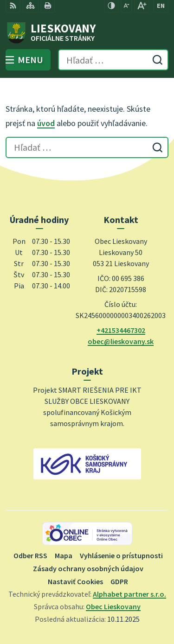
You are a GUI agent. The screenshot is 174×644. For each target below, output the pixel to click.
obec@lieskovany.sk (121, 341)
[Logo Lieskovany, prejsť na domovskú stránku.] (87, 33)
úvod (46, 123)
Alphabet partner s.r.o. (129, 594)
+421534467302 (121, 330)
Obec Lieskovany (113, 606)
